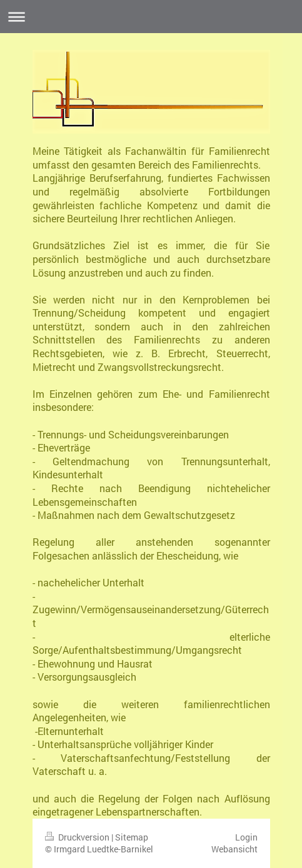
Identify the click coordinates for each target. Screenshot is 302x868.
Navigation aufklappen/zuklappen (151, 17)
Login (246, 837)
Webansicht (234, 849)
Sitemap (132, 837)
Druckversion (78, 837)
